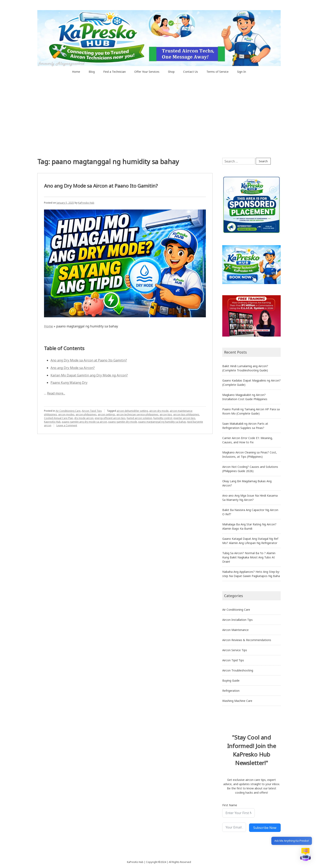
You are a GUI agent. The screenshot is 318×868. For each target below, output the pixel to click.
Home (76, 72)
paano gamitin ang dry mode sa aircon (84, 422)
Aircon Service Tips (235, 650)
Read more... (56, 393)
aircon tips (166, 414)
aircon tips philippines (186, 414)
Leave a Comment (67, 425)
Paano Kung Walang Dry (69, 383)
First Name (230, 805)
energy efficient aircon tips (110, 418)
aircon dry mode (159, 411)
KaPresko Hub (86, 203)
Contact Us (191, 72)
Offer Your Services (147, 72)
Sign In (242, 72)
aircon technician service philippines (137, 414)
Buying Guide (231, 680)
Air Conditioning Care (68, 411)
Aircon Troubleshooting (238, 670)
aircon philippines (86, 414)
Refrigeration (231, 691)
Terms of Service (218, 72)
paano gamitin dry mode (123, 422)
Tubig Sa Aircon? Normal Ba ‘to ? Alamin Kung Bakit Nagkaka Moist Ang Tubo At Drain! (249, 557)
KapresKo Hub (52, 422)
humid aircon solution (139, 418)
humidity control (163, 418)
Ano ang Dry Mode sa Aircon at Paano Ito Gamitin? (101, 186)
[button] (305, 855)
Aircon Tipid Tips (92, 411)
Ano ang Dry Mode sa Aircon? (73, 368)
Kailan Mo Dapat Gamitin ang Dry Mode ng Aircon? (89, 375)
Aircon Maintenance (235, 630)
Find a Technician (114, 72)
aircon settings (106, 414)
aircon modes (66, 414)
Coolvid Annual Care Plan (59, 418)
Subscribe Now (265, 828)
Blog (92, 72)
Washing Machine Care (237, 701)
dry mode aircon (84, 418)
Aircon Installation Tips (237, 620)
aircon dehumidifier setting (132, 411)
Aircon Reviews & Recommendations (247, 640)
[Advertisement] (159, 127)
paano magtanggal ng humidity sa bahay (162, 422)
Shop (171, 72)
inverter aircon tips (184, 418)
